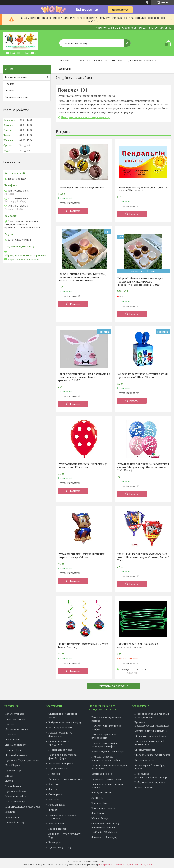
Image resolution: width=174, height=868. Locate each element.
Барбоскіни (12, 817)
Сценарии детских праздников (60, 743)
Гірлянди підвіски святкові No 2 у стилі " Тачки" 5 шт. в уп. (84, 645)
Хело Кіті (54, 784)
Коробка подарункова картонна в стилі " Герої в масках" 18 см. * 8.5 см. (143, 375)
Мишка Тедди (100, 818)
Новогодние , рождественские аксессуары (152, 775)
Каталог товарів (15, 714)
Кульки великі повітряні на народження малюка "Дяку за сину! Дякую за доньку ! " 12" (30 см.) (143, 467)
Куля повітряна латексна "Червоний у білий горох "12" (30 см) (82, 465)
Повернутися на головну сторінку (85, 117)
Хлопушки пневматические (65, 779)
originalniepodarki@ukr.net (23, 260)
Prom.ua (104, 861)
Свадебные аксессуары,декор (152, 755)
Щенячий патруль (16, 755)
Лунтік (9, 781)
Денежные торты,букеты (106, 779)
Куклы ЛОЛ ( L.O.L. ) (60, 847)
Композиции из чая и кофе (108, 751)
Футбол (53, 810)
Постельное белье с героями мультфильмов (152, 715)
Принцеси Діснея (16, 791)
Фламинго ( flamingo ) (104, 837)
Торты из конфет (102, 774)
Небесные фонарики (61, 763)
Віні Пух (10, 812)
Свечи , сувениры (145, 750)
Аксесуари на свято (60, 727)
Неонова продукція (60, 750)
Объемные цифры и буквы (150, 736)
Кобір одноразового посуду (65, 722)
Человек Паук (100, 803)
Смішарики (55, 794)
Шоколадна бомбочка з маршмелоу (81, 187)
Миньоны (97, 798)
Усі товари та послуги (112, 686)
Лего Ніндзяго (14, 739)
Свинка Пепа (13, 750)
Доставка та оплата (142, 60)
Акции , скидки (144, 787)
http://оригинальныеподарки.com (25, 255)
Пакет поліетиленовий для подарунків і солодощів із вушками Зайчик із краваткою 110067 (84, 377)
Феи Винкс (98, 813)
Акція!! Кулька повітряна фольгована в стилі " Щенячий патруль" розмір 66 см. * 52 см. (143, 557)
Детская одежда (144, 760)
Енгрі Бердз (13, 765)
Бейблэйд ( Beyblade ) (104, 832)
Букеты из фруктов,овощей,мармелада (152, 724)
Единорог (55, 842)
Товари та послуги (89, 60)
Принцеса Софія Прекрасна (22, 760)
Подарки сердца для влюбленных (104, 736)
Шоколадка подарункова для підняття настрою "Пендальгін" (142, 189)
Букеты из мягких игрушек (151, 731)
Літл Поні (54, 799)
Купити (75, 211)
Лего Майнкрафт (15, 745)
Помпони (54, 774)
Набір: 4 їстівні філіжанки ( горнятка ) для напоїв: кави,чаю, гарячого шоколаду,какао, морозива (82, 277)
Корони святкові (58, 768)
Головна (65, 60)
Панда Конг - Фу (15, 822)
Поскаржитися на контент (111, 865)
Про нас (118, 60)
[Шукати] (127, 41)
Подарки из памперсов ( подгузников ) (149, 743)
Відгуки (9, 90)
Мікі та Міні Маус (15, 801)
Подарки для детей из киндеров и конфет (105, 745)
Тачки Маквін (13, 786)
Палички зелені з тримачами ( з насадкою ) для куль (137, 645)
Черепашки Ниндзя (103, 808)
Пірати (9, 776)
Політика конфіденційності (139, 865)
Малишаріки (56, 823)
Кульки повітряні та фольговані (60, 734)
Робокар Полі (57, 805)
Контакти (65, 69)
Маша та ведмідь (16, 796)
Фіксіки (53, 789)
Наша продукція (15, 719)
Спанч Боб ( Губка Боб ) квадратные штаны (105, 825)
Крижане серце (14, 770)
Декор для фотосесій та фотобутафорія (62, 756)
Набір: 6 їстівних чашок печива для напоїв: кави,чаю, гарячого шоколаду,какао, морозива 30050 (140, 281)
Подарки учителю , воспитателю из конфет (106, 758)
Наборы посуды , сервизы (150, 782)
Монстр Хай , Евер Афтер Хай (23, 807)
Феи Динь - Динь (101, 792)
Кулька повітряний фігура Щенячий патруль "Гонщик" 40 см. (81, 555)
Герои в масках (57, 829)
